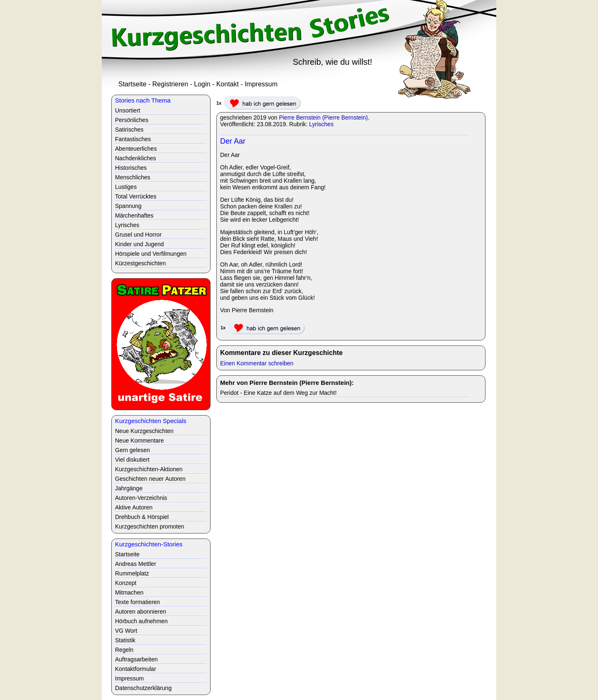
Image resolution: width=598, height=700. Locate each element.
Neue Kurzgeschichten (144, 431)
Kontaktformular (136, 669)
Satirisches (129, 130)
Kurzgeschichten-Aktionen (149, 469)
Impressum (261, 84)
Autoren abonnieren (141, 612)
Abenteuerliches (136, 149)
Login (202, 84)
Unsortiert (128, 110)
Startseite (132, 84)
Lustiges (126, 187)
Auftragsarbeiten (136, 659)
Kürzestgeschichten (140, 263)
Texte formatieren (137, 602)
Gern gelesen (132, 450)
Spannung (128, 206)
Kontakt (228, 84)
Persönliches (132, 120)
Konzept (126, 583)
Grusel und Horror (138, 235)
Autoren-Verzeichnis (141, 498)
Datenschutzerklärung (143, 688)
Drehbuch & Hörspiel (142, 517)
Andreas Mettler (136, 564)
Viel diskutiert (132, 460)
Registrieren (170, 84)
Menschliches (133, 177)
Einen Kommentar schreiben (257, 363)
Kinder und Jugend (140, 244)
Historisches (131, 168)
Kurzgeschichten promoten (150, 526)
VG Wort (126, 631)
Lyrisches (322, 124)
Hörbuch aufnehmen (141, 621)
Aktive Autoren (134, 507)
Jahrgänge (129, 488)
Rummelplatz (132, 573)
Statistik (125, 640)
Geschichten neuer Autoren (150, 479)
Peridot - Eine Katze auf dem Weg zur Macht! (278, 393)
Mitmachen (129, 592)
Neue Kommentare (140, 441)
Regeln (124, 650)
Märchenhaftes (134, 215)
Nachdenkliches (136, 158)
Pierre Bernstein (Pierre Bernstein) (324, 117)
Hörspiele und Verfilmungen (151, 254)
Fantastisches (133, 139)
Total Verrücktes (136, 196)
